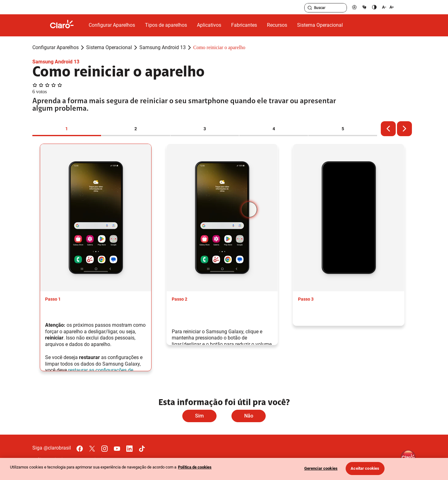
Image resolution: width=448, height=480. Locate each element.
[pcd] (354, 7)
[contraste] (374, 7)
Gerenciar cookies (321, 468)
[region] (224, 469)
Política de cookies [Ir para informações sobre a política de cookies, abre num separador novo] (195, 467)
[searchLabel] (326, 8)
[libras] (364, 7)
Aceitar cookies (365, 468)
